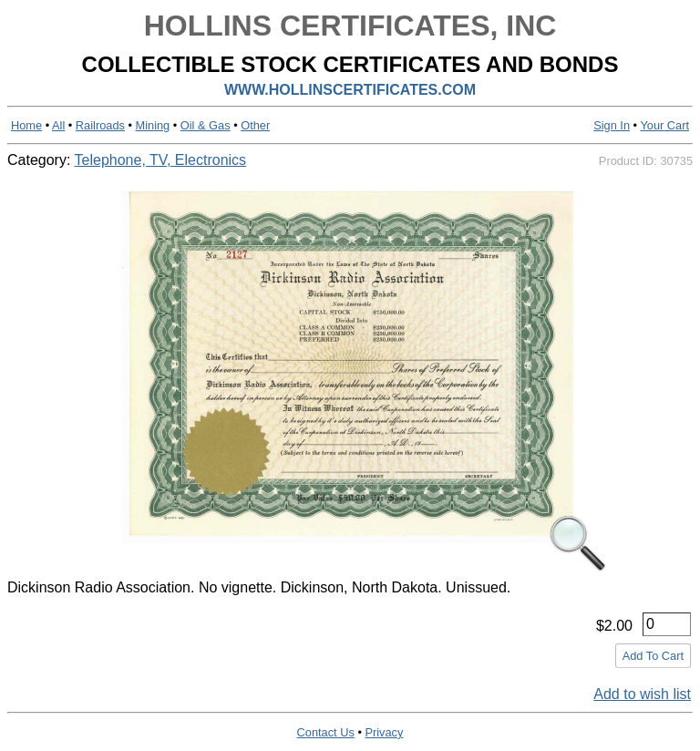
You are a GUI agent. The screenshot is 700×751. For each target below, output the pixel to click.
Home (26, 125)
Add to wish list (642, 694)
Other (255, 125)
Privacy (384, 732)
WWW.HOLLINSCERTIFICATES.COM (350, 90)
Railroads (100, 125)
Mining (153, 125)
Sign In (612, 125)
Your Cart (664, 125)
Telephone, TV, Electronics (161, 160)
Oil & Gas (206, 125)
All (58, 125)
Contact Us (326, 732)
